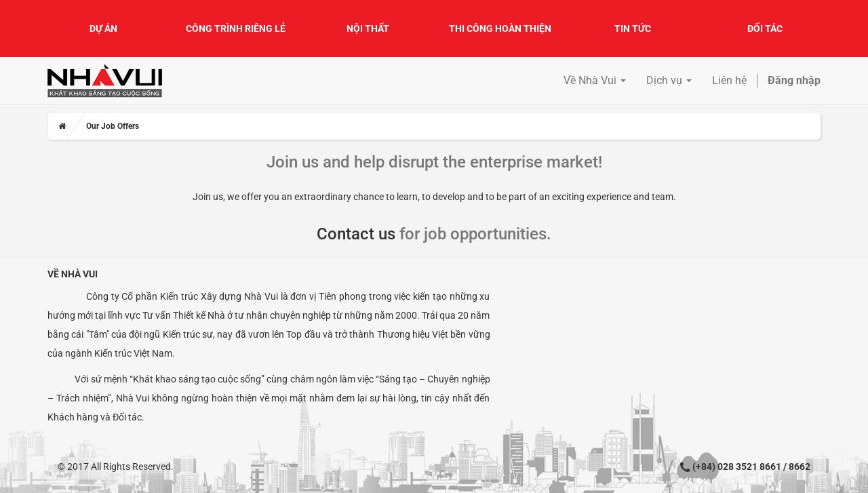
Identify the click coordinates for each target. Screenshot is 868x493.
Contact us (356, 234)
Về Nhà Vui (73, 274)
